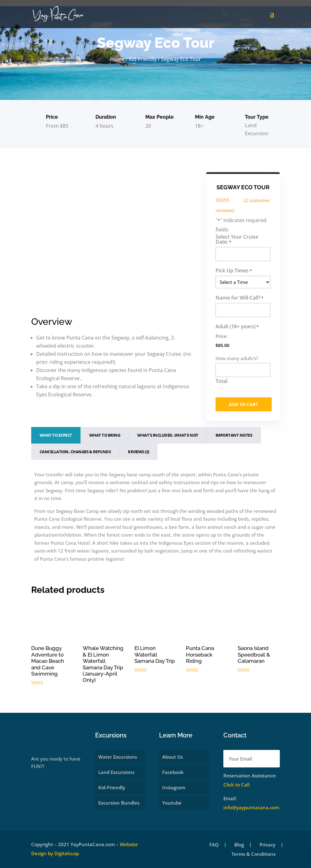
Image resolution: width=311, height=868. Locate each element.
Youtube (172, 803)
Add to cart (243, 404)
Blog (239, 845)
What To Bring (105, 435)
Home (117, 59)
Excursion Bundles (119, 803)
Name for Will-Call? (239, 298)
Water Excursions (118, 757)
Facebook (173, 772)
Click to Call (236, 785)
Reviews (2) (138, 452)
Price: (222, 336)
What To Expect (56, 435)
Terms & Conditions (253, 854)
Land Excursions (116, 772)
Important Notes (234, 435)
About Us (173, 757)
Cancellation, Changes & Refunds (75, 452)
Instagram (174, 787)
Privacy (267, 845)
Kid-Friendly (143, 59)
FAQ (214, 845)
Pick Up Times (234, 271)
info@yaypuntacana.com (251, 807)
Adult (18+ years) (237, 327)
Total (221, 381)
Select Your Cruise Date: (237, 239)
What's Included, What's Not (168, 435)
